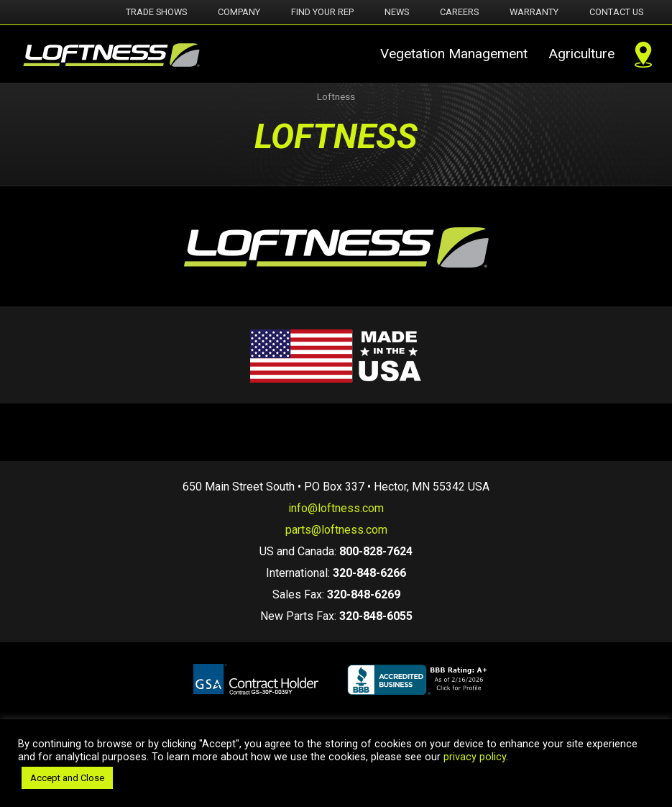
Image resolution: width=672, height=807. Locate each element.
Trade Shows (156, 12)
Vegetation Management (454, 54)
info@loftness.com (336, 508)
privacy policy (475, 757)
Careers (459, 12)
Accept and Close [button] (67, 778)
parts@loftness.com (336, 530)
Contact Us (616, 12)
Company (239, 12)
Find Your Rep (322, 12)
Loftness (336, 97)
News (397, 12)
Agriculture (581, 54)
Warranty (534, 12)
